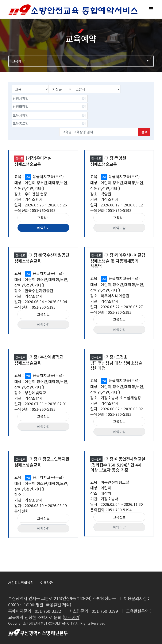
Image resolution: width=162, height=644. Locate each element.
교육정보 (43, 218)
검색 (144, 132)
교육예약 (81, 61)
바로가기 (72, 617)
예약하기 (43, 228)
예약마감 (119, 228)
